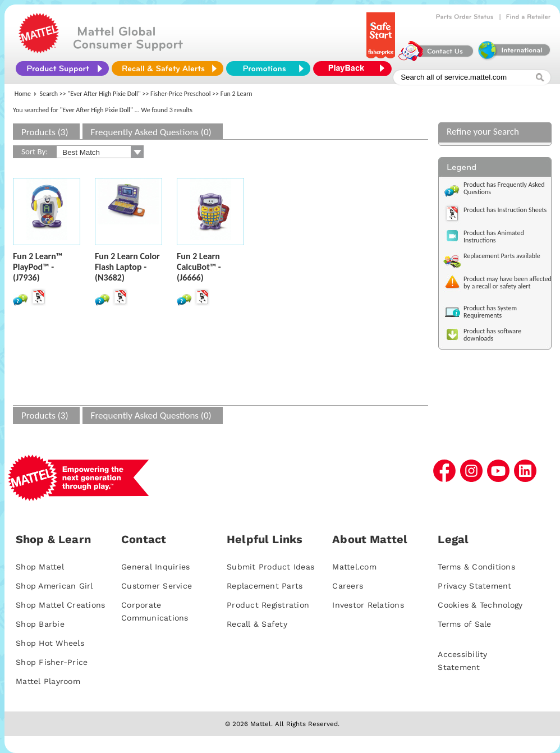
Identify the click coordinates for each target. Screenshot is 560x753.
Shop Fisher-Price (52, 662)
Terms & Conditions (476, 567)
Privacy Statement (474, 586)
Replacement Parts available (502, 256)
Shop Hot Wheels (50, 643)
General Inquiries (155, 567)
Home (23, 94)
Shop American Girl (54, 586)
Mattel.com (354, 567)
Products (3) (45, 132)
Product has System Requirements (490, 312)
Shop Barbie (40, 624)
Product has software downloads (492, 335)
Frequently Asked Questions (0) (151, 132)
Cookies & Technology (480, 605)
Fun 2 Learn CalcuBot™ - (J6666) (199, 267)
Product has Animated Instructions (494, 237)
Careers (348, 586)
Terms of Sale (464, 624)
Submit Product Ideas (270, 567)
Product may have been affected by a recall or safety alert (508, 283)
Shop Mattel (40, 567)
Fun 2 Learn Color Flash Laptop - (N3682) (127, 267)
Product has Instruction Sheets (505, 210)
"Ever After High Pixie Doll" (104, 94)
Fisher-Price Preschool (180, 94)
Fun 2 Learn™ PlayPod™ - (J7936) (38, 267)
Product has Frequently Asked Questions (504, 188)
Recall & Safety (257, 624)
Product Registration (268, 605)
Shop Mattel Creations (60, 605)
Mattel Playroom (48, 681)
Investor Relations (368, 605)
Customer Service (157, 586)
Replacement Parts (265, 586)
